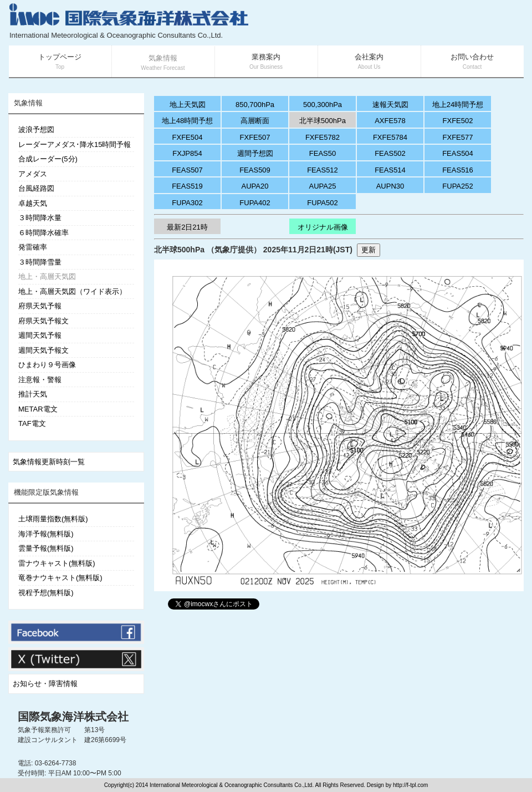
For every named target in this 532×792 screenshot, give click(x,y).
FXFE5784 (390, 137)
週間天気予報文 (44, 350)
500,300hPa (323, 105)
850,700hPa (255, 105)
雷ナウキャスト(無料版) (57, 563)
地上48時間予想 (187, 121)
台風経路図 (36, 188)
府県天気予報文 (44, 321)
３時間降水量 (40, 218)
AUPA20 (255, 186)
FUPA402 (255, 203)
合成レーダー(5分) (48, 159)
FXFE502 (458, 121)
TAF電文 (32, 423)
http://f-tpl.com (410, 785)
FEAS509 (255, 170)
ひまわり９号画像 (47, 365)
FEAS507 (187, 170)
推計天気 (33, 394)
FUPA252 (457, 186)
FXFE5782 (323, 137)
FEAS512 (323, 170)
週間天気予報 (40, 335)
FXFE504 (188, 137)
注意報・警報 (40, 380)
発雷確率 (33, 247)
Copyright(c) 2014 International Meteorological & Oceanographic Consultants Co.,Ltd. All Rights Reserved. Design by (249, 785)
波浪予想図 (36, 130)
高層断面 (255, 121)
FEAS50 (323, 153)
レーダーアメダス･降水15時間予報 (75, 144)
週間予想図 (255, 153)
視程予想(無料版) (46, 593)
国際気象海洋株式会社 (73, 717)
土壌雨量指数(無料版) (53, 519)
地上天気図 (188, 105)
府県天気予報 (40, 306)
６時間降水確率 (44, 233)
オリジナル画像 (323, 227)
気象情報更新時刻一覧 (49, 462)
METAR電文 (38, 409)
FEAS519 (187, 186)
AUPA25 (323, 186)
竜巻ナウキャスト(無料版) (60, 578)
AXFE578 (390, 121)
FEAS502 (390, 153)
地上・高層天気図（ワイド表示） (72, 291)
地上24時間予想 (458, 105)
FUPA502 (322, 203)
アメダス (33, 174)
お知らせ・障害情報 (45, 684)
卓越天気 (33, 203)
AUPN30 (390, 186)
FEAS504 (458, 153)
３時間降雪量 (40, 262)
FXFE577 (458, 137)
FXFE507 (255, 137)
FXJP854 (187, 153)
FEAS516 (458, 170)
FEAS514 (390, 170)
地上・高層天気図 (47, 276)
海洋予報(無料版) (46, 534)
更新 (369, 250)
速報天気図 (390, 105)
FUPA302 (187, 203)
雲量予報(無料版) (46, 548)
